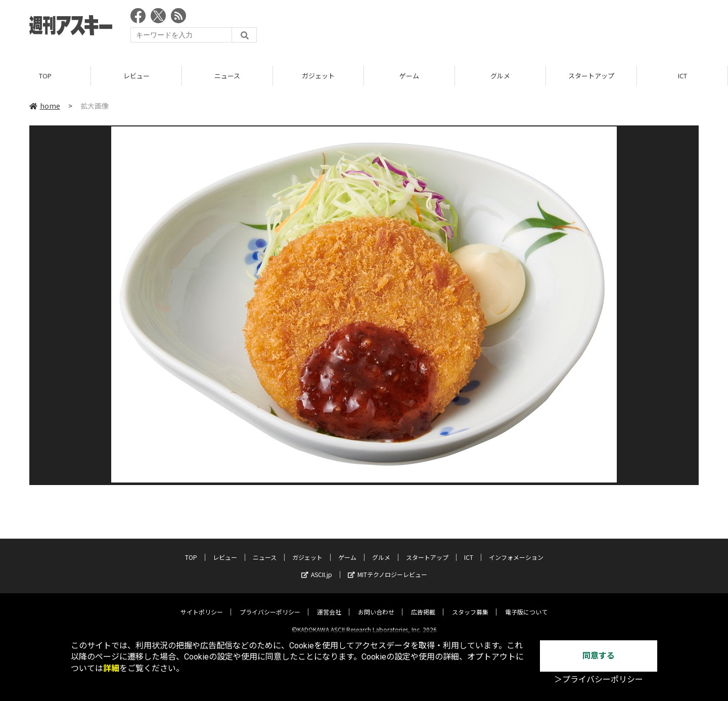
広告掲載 (423, 604)
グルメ (500, 76)
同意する (599, 656)
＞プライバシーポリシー (599, 680)
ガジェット (318, 76)
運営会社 (329, 604)
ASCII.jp (317, 566)
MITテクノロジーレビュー (388, 566)
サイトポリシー (202, 604)
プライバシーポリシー (270, 604)
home (45, 106)
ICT (682, 76)
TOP (45, 76)
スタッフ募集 (470, 604)
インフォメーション (516, 549)
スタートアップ (591, 76)
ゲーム (409, 76)
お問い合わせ (376, 604)
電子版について (526, 604)
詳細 (111, 668)
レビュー (136, 76)
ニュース (227, 76)
